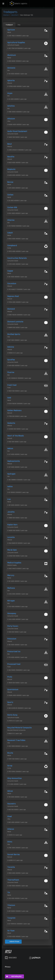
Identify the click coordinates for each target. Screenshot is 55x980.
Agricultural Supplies (16, 43)
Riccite (10, 753)
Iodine (10, 487)
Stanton (6, 15)
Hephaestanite (14, 461)
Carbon (10, 195)
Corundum (12, 284)
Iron (9, 499)
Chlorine (11, 220)
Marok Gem (12, 550)
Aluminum (12, 55)
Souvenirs (12, 804)
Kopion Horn (12, 525)
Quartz (10, 702)
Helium (10, 449)
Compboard (12, 246)
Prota (10, 677)
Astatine (11, 106)
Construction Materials (17, 258)
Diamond (11, 309)
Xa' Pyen (11, 931)
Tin (9, 893)
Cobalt (10, 233)
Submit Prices (14, 942)
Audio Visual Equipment (17, 131)
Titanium (11, 905)
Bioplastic (11, 169)
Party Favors (13, 626)
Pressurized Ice (14, 652)
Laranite (11, 537)
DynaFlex (11, 360)
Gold (9, 398)
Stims (10, 842)
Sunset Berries (14, 855)
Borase (10, 182)
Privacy (8, 967)
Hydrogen (11, 474)
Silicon (10, 791)
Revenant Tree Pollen (16, 740)
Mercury (11, 575)
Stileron (11, 829)
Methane (11, 588)
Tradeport (9, 25)
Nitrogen (11, 601)
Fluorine (11, 372)
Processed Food (14, 664)
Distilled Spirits (14, 334)
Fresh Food (12, 385)
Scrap (10, 766)
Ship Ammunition (15, 778)
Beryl (10, 144)
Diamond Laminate (15, 322)
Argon (10, 93)
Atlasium (11, 119)
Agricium (11, 30)
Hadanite (11, 423)
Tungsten (11, 918)
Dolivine (11, 347)
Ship (19, 25)
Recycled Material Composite (19, 728)
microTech (15, 15)
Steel (10, 817)
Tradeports (10, 12)
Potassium (12, 639)
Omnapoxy (12, 614)
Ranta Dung (12, 715)
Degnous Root (13, 296)
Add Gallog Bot (13, 976)
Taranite (11, 867)
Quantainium (13, 690)
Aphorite (11, 81)
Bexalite (11, 157)
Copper (10, 271)
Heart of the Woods (16, 436)
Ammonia (11, 68)
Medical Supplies (14, 563)
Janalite (11, 512)
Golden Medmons (14, 411)
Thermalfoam (13, 880)
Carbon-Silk (12, 208)
